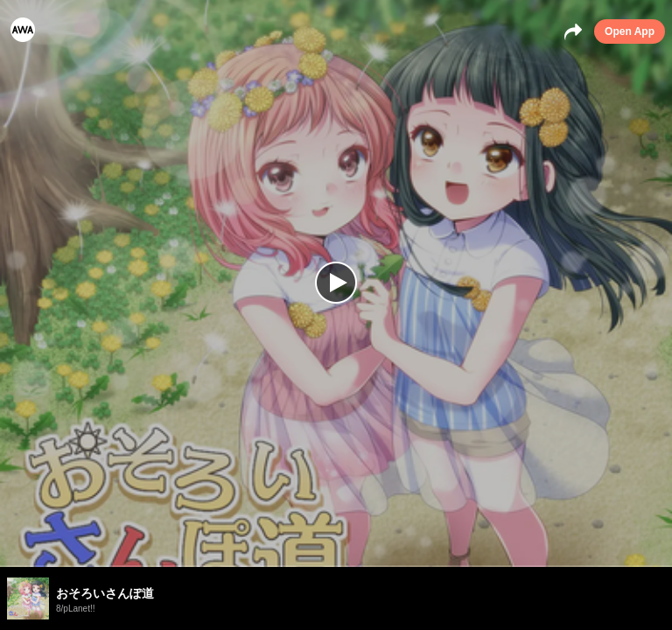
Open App (630, 31)
